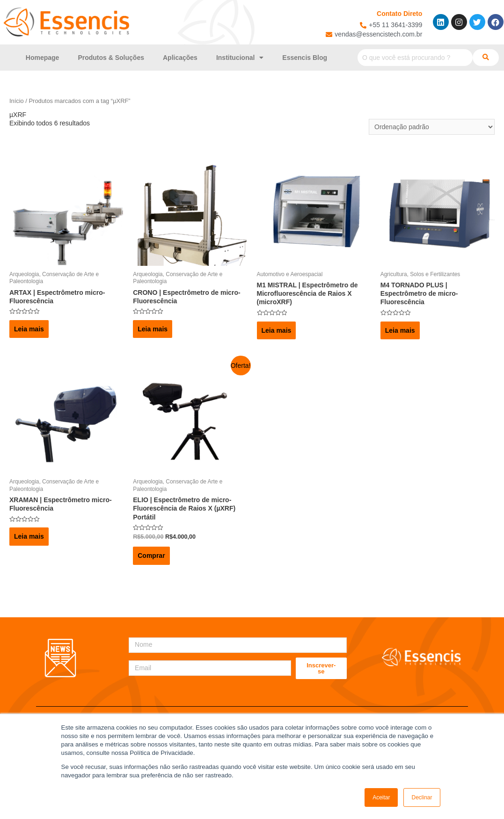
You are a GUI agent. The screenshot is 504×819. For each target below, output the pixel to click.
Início (17, 101)
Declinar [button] (422, 797)
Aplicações (180, 58)
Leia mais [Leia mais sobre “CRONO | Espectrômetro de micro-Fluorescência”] (153, 329)
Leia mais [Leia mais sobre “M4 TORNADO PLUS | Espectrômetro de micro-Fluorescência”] (400, 330)
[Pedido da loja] (432, 127)
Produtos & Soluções (111, 58)
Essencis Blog (305, 58)
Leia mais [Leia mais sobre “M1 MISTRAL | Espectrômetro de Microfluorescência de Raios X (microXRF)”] (277, 330)
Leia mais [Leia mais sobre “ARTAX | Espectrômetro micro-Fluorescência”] (29, 329)
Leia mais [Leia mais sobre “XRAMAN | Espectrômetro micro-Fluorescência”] (29, 536)
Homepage (43, 58)
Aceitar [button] (381, 797)
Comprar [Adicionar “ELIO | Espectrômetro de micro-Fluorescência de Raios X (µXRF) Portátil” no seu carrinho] (151, 556)
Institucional (240, 58)
